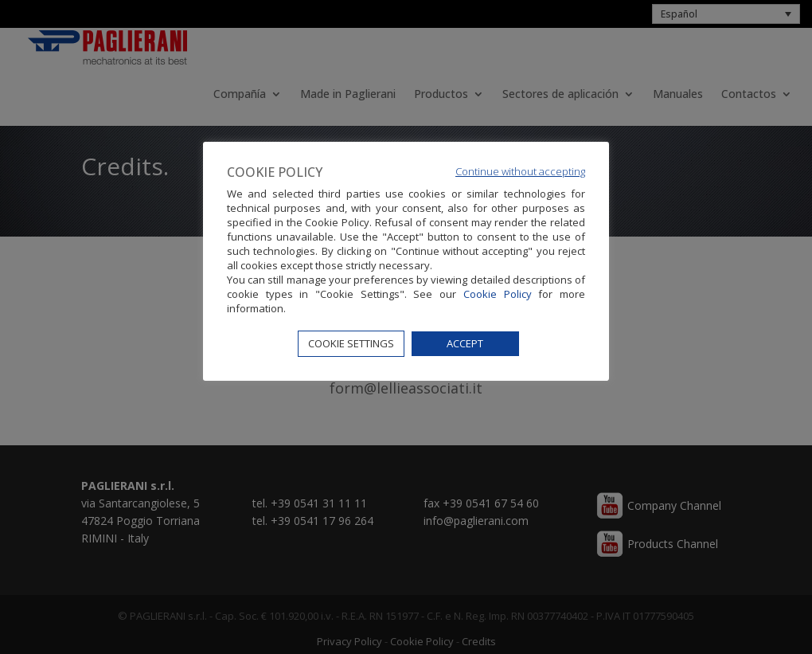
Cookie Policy (498, 294)
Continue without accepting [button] (520, 171)
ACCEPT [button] (465, 343)
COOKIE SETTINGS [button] (351, 343)
